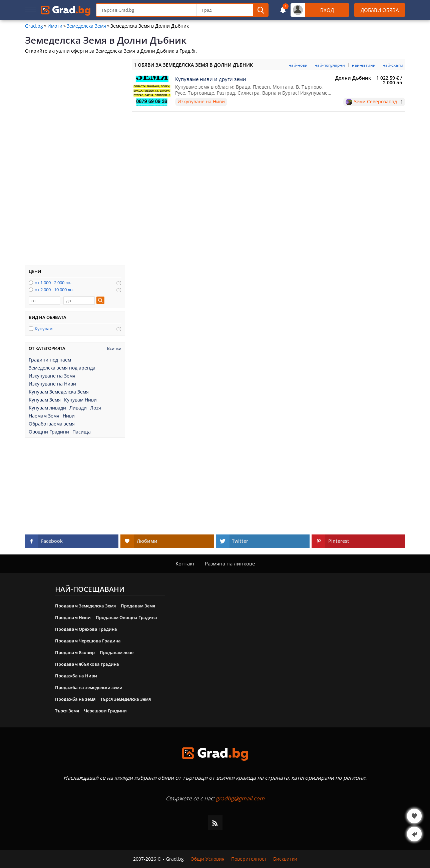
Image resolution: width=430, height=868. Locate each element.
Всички (114, 349)
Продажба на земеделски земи (89, 687)
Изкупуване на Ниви (52, 384)
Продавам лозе (117, 652)
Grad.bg (34, 26)
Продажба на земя (75, 699)
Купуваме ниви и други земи (211, 79)
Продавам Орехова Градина (86, 629)
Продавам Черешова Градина (88, 641)
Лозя (96, 408)
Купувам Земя (45, 400)
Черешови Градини (105, 711)
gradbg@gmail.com (240, 798)
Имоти (55, 26)
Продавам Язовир (75, 652)
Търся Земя (67, 711)
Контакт (185, 563)
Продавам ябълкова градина (87, 664)
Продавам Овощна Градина (126, 617)
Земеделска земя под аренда (62, 368)
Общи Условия (207, 859)
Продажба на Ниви (76, 676)
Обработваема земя (52, 424)
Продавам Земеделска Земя (85, 606)
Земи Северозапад (375, 102)
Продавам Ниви (73, 617)
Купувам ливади (47, 408)
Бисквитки (285, 859)
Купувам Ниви (80, 400)
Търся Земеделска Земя (126, 699)
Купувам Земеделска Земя (59, 392)
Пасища (82, 432)
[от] (44, 301)
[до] (79, 301)
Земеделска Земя (86, 26)
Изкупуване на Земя (52, 376)
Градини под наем (50, 360)
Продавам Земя (138, 606)
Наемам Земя (44, 416)
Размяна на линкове (230, 563)
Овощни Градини (49, 432)
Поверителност (249, 859)
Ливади (78, 408)
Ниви (69, 416)
